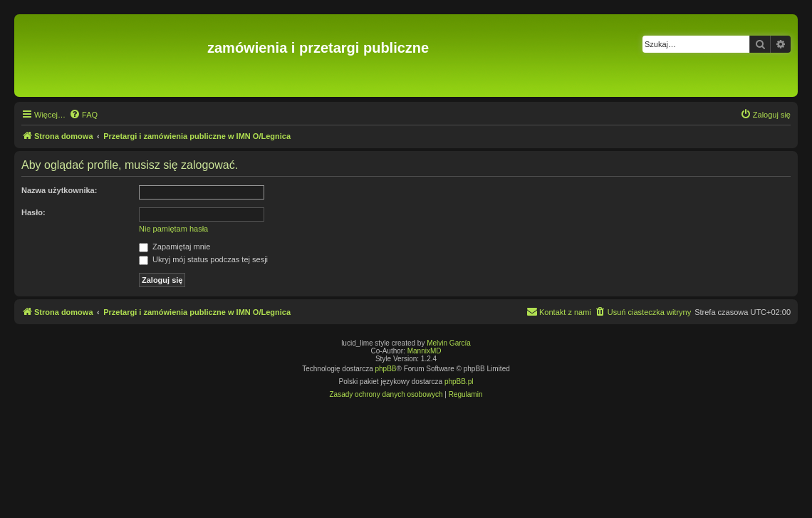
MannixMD (425, 351)
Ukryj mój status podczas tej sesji (203, 259)
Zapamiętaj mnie (175, 247)
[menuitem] (83, 115)
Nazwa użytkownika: (59, 190)
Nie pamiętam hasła (173, 229)
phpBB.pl (459, 382)
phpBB (386, 369)
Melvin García (449, 343)
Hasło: (33, 212)
